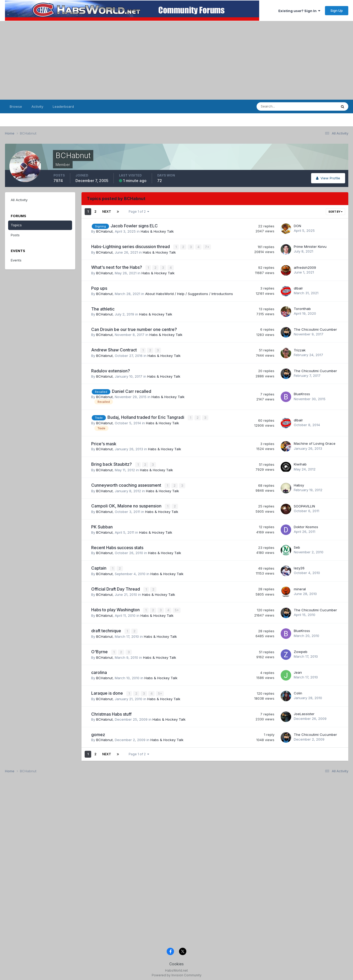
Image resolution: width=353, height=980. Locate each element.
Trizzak (300, 350)
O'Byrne (100, 649)
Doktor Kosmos (306, 525)
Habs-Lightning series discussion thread (131, 247)
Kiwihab (300, 463)
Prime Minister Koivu (310, 247)
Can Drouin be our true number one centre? (134, 329)
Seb (297, 546)
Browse (16, 106)
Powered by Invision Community (177, 972)
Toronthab (302, 308)
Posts (15, 235)
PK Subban (102, 525)
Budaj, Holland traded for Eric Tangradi (146, 417)
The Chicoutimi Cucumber (315, 329)
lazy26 (299, 566)
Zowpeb (301, 649)
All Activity (19, 200)
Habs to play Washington (116, 608)
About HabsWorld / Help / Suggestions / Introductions (189, 293)
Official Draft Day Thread (116, 587)
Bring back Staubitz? (112, 463)
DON (297, 226)
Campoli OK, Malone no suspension (127, 505)
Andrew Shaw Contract (115, 350)
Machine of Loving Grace (315, 443)
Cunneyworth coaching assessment (127, 484)
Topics (16, 225)
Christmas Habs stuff (111, 711)
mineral (300, 587)
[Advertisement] (177, 60)
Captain (99, 566)
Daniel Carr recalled (132, 391)
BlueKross (302, 393)
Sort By (335, 212)
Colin (298, 690)
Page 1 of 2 (139, 211)
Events (16, 260)
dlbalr (298, 288)
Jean (298, 670)
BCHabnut (104, 231)
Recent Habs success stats (117, 546)
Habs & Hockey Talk (157, 231)
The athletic (103, 308)
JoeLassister (304, 711)
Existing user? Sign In (299, 11)
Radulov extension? (111, 370)
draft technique (107, 629)
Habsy (299, 484)
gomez (98, 732)
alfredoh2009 (305, 267)
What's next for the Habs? (117, 267)
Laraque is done (108, 690)
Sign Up (337, 10)
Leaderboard (63, 106)
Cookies (177, 961)
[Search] (282, 106)
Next (107, 211)
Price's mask (104, 443)
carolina (99, 670)
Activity (37, 106)
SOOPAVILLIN (304, 505)
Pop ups (99, 288)
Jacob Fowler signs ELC (134, 226)
